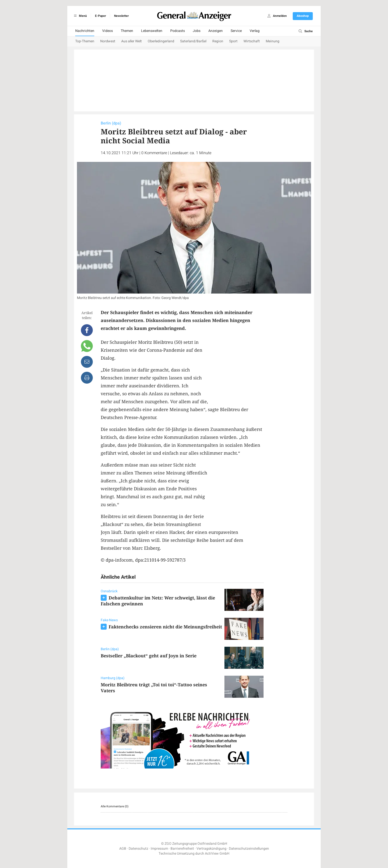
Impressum (159, 849)
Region (218, 41)
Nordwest (108, 41)
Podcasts (178, 31)
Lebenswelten (152, 31)
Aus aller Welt (132, 41)
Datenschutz (138, 849)
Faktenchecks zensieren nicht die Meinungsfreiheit (165, 627)
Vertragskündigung (211, 849)
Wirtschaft (252, 41)
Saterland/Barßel (193, 41)
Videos (108, 31)
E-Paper (100, 16)
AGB (123, 849)
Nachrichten (85, 31)
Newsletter (121, 16)
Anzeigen (216, 31)
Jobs (197, 31)
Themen (127, 31)
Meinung (273, 41)
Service (236, 31)
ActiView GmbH (217, 854)
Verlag (255, 31)
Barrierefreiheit (182, 849)
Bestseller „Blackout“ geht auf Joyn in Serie (149, 656)
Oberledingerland (161, 41)
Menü (80, 16)
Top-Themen (85, 41)
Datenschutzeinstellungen (249, 849)
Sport (233, 41)
